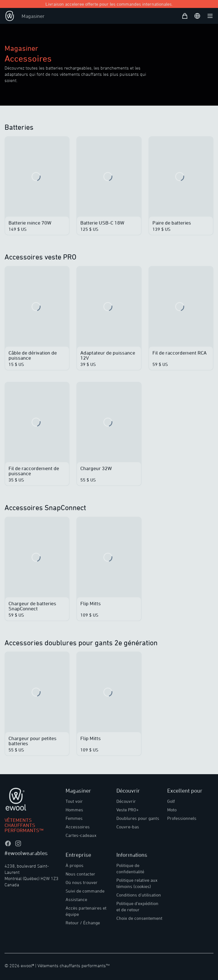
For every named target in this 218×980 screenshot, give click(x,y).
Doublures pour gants (138, 818)
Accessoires (78, 827)
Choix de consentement (139, 918)
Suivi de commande (85, 891)
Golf (171, 801)
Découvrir (126, 801)
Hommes (74, 810)
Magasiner (33, 16)
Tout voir (74, 801)
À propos (75, 865)
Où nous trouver (82, 882)
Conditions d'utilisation (139, 895)
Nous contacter (80, 874)
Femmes (74, 818)
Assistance (76, 899)
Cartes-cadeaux (81, 835)
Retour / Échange (83, 923)
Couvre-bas (128, 827)
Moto (172, 810)
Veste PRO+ (128, 810)
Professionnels (182, 818)
